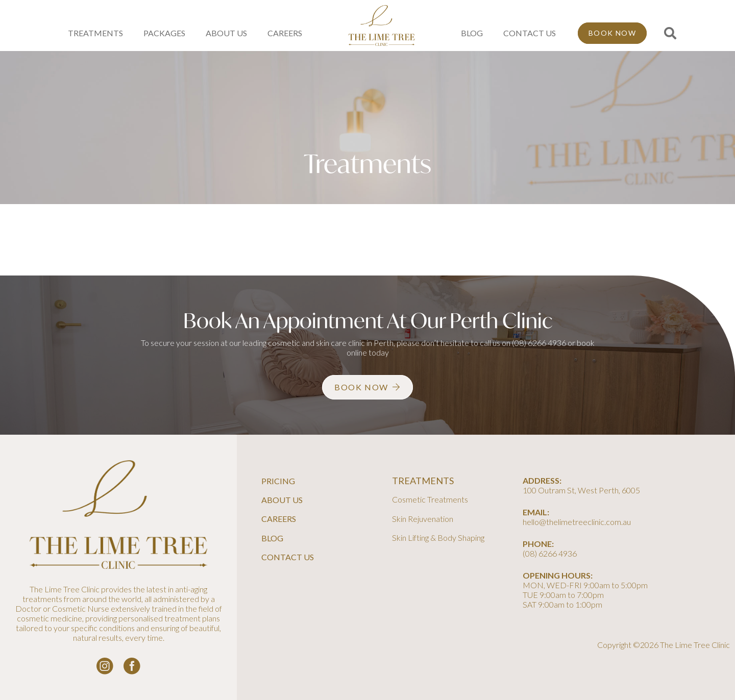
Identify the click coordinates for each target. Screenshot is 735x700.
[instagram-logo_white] (105, 666)
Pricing (278, 481)
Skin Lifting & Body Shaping (438, 537)
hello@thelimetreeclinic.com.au (577, 522)
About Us (282, 500)
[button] (670, 33)
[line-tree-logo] (382, 26)
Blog (272, 538)
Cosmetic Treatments (430, 499)
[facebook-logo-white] (132, 666)
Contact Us (288, 557)
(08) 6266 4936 (539, 343)
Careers (279, 519)
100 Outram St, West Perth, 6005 (581, 490)
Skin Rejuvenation (423, 519)
